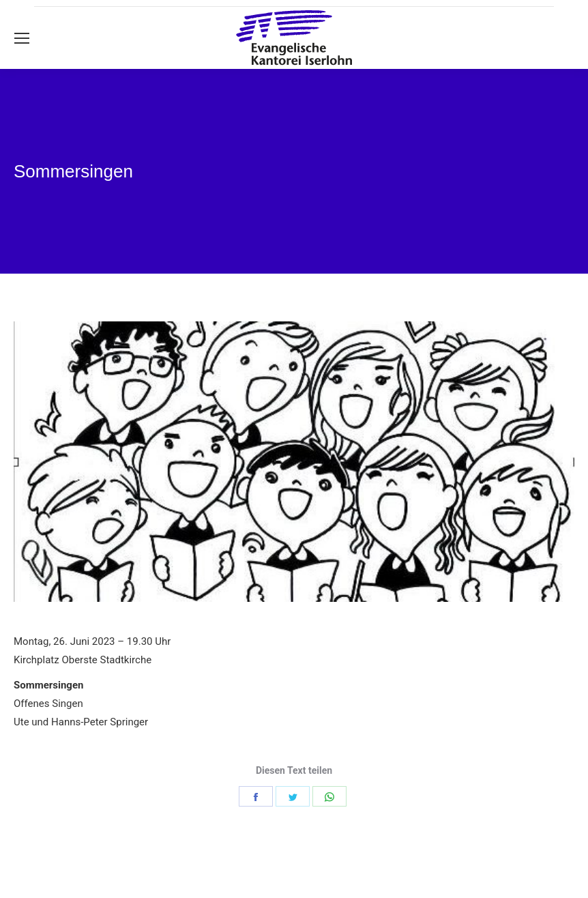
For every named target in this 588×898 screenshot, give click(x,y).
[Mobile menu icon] (22, 38)
